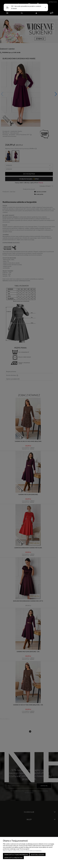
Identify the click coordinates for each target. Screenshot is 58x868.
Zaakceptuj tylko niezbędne (16, 854)
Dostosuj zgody (38, 854)
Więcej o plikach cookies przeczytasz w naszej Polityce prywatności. (22, 851)
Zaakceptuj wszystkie (13, 858)
